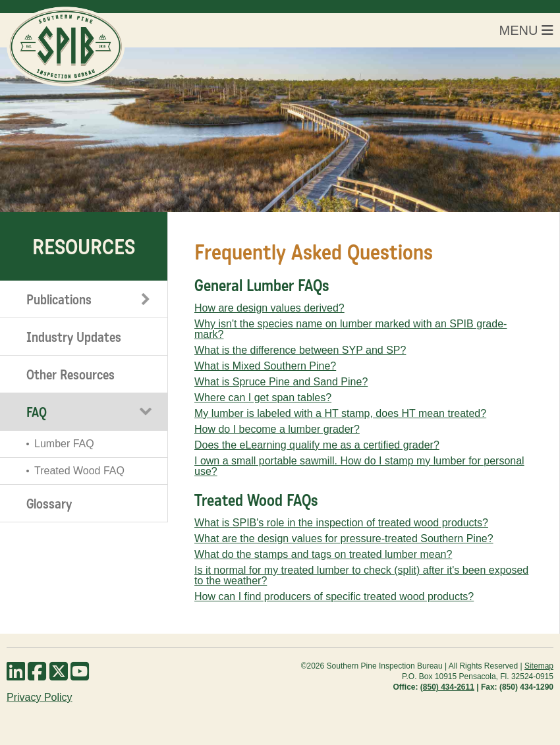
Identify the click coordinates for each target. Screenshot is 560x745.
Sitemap (539, 666)
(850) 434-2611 (447, 687)
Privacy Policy (40, 697)
